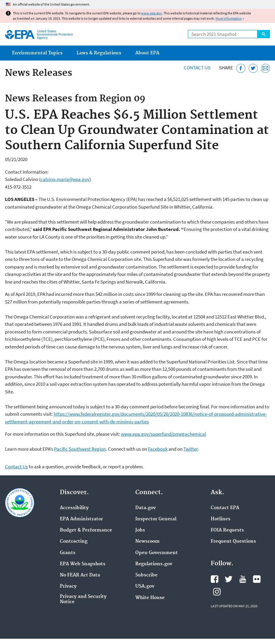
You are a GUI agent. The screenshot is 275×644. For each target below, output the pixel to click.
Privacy (68, 586)
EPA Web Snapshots (83, 564)
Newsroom (147, 541)
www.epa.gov (152, 13)
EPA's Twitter (229, 579)
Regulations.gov (154, 564)
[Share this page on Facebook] (241, 68)
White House (150, 598)
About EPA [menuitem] (147, 53)
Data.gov (146, 508)
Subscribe (146, 575)
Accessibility (74, 508)
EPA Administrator (81, 519)
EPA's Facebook (215, 579)
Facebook (158, 449)
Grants (68, 553)
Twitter (191, 449)
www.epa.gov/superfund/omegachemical (163, 434)
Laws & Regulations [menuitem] (99, 53)
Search (264, 34)
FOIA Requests (227, 530)
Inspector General (156, 519)
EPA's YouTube (243, 579)
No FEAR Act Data (80, 575)
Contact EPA (225, 508)
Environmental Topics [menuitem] (37, 53)
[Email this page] (265, 68)
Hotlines (221, 519)
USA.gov (145, 586)
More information (229, 18)
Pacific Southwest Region (80, 449)
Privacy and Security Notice (83, 599)
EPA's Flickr (257, 579)
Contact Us (197, 68)
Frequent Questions (233, 541)
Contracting (74, 541)
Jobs (140, 530)
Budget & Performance (86, 530)
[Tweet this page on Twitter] (253, 68)
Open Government (157, 553)
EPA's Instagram (217, 592)
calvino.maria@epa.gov (65, 179)
